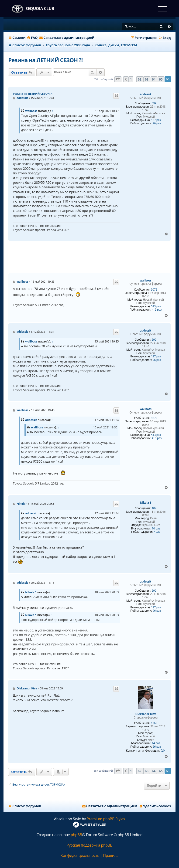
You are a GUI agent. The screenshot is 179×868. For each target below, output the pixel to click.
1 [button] (131, 79)
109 (154, 508)
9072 (154, 290)
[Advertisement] (93, 257)
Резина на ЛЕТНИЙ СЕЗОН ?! (45, 60)
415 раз (157, 310)
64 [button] (154, 79)
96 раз (157, 123)
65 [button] (161, 79)
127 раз (156, 120)
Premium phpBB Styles (106, 819)
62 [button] (140, 79)
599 (154, 103)
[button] (118, 79)
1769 (154, 723)
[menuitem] (32, 38)
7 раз (157, 532)
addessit (146, 94)
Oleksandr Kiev (146, 714)
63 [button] (147, 79)
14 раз (156, 743)
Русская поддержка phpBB (89, 845)
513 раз (156, 306)
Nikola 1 (146, 503)
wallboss (31, 111)
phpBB (76, 835)
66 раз (157, 747)
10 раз (156, 529)
